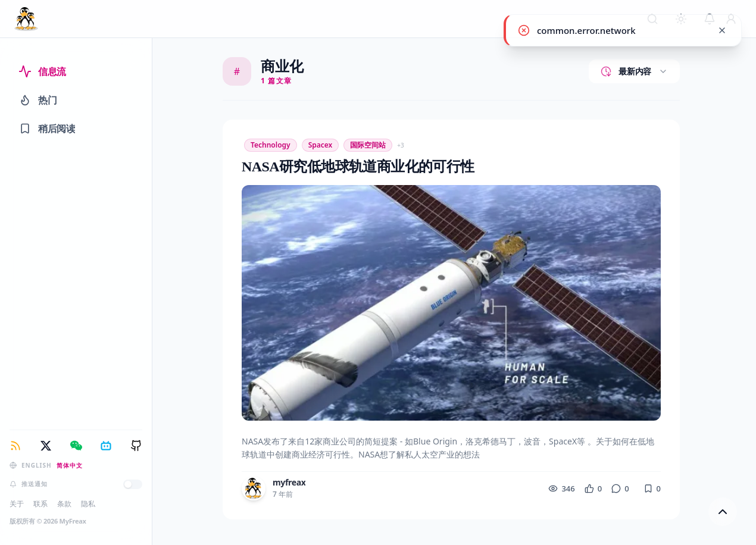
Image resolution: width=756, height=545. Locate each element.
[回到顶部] (723, 512)
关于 (17, 504)
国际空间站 (368, 145)
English (37, 465)
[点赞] (593, 489)
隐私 (88, 504)
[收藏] (652, 489)
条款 (64, 504)
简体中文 (70, 465)
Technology (271, 145)
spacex (321, 145)
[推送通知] (133, 484)
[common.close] (722, 30)
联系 (40, 504)
